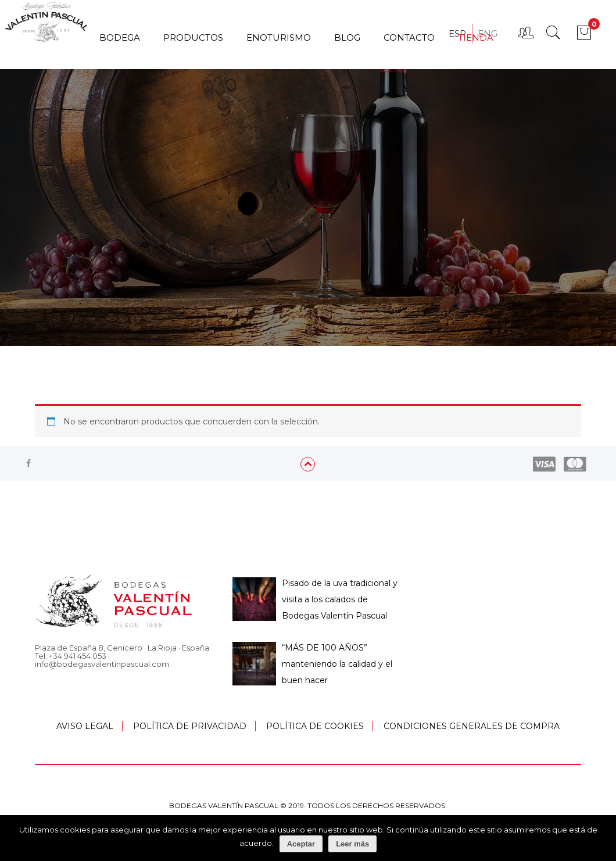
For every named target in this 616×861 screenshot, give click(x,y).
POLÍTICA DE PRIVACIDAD (190, 726)
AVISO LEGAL (85, 726)
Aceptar (301, 844)
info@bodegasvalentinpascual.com (102, 664)
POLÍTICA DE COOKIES (315, 726)
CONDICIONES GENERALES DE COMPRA (472, 726)
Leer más (352, 844)
